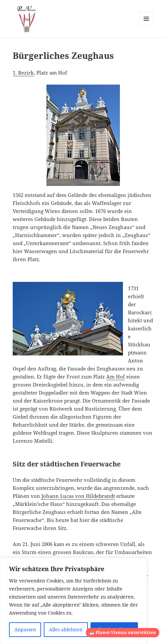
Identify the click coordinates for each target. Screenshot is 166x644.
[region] (73, 601)
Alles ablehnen (66, 629)
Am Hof (116, 377)
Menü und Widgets (146, 26)
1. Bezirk (23, 73)
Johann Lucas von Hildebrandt (78, 496)
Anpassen (25, 629)
